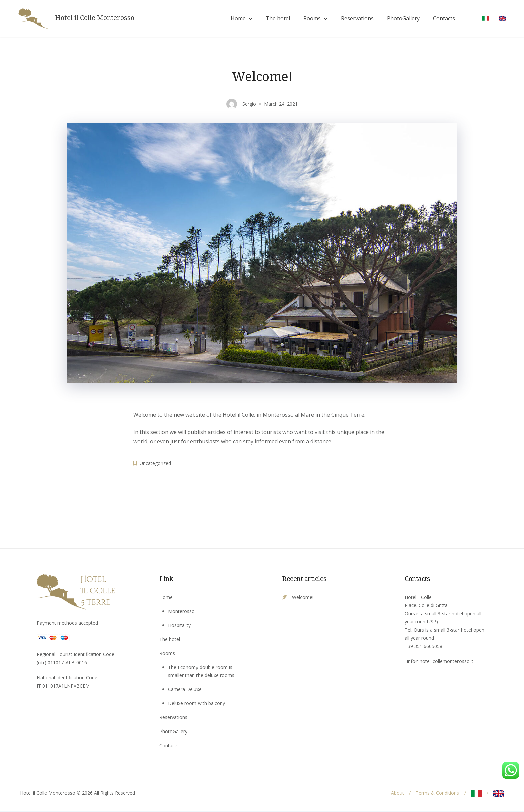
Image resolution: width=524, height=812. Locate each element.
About (398, 794)
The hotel (276, 19)
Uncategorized (155, 464)
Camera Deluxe (185, 690)
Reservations (356, 19)
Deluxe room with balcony (196, 704)
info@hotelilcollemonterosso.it (440, 662)
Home (236, 19)
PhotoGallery (402, 19)
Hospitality (179, 626)
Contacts (442, 19)
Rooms (310, 19)
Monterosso (181, 612)
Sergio (249, 104)
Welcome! (303, 598)
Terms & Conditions (437, 794)
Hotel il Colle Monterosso (96, 18)
